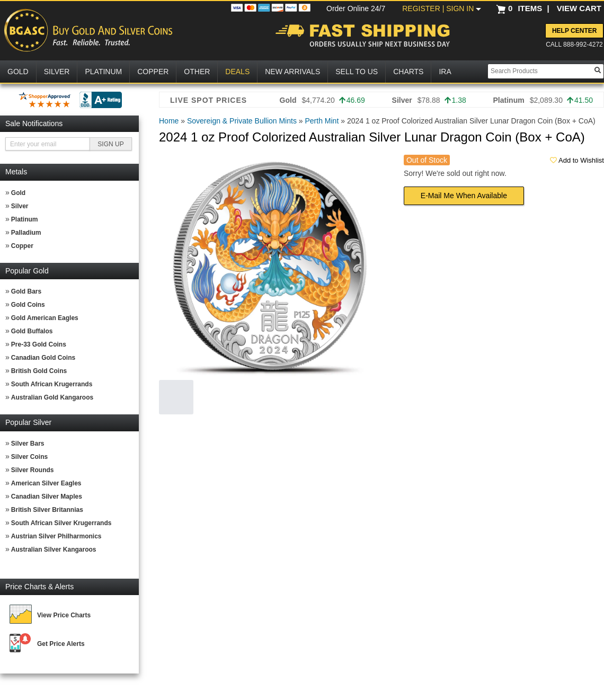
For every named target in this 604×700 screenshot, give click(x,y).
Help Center (574, 31)
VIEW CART (579, 8)
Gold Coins (28, 305)
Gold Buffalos (32, 331)
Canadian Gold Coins (43, 358)
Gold (18, 193)
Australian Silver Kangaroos (54, 550)
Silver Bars (28, 444)
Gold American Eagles (45, 318)
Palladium (26, 233)
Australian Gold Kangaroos (52, 397)
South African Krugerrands (52, 384)
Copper (22, 246)
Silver (20, 206)
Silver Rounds (33, 470)
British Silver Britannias (47, 510)
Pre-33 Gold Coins (39, 344)
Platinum (25, 219)
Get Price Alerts (61, 644)
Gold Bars (26, 291)
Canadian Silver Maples (47, 497)
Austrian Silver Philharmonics (56, 536)
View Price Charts (64, 615)
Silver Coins (29, 457)
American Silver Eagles (46, 483)
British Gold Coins (39, 371)
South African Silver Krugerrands (61, 523)
